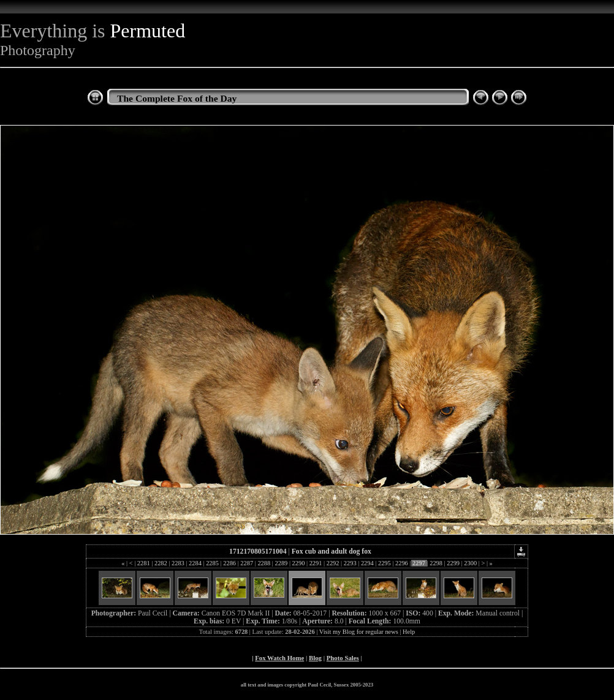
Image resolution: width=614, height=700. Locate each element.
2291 (316, 563)
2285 (213, 563)
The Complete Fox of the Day (177, 98)
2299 (453, 563)
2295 (384, 563)
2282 (161, 563)
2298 (436, 563)
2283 (178, 563)
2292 (333, 563)
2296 (401, 563)
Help (409, 632)
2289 (281, 563)
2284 (195, 563)
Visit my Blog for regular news (359, 632)
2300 (471, 563)
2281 (143, 563)
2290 (298, 563)
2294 (367, 563)
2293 (350, 563)
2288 (264, 563)
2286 (230, 563)
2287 (247, 563)
